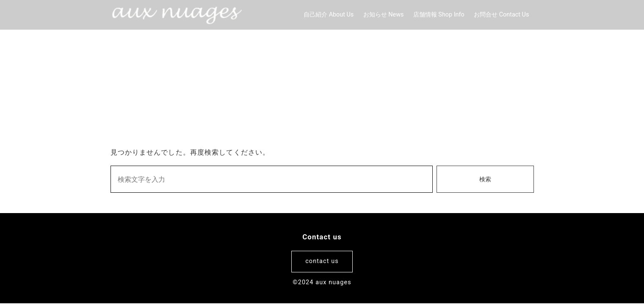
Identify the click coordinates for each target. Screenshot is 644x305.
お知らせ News (384, 15)
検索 (485, 179)
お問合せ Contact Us (501, 15)
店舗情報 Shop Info (439, 15)
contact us (322, 261)
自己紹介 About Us (329, 15)
